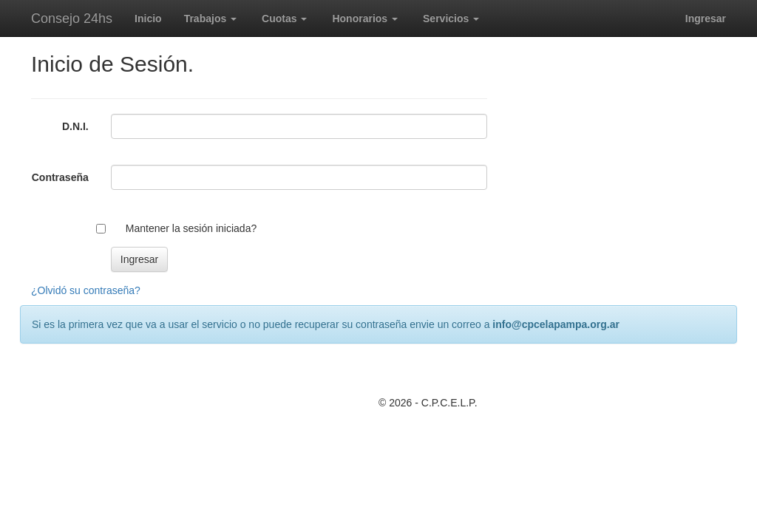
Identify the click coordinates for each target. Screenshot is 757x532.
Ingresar (706, 18)
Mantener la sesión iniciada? (191, 228)
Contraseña (60, 177)
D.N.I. (75, 126)
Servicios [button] (451, 18)
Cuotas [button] (284, 18)
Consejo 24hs (72, 18)
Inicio (148, 18)
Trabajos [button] (210, 18)
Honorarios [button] (365, 18)
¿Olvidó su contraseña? (86, 290)
